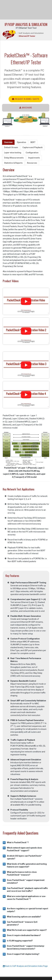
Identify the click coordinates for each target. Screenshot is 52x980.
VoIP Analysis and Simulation (31, 33)
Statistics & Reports (13, 163)
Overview (8, 142)
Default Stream (11, 147)
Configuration (32, 153)
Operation (21, 142)
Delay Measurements (14, 158)
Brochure (26, 108)
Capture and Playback (33, 147)
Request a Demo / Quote (26, 99)
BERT (33, 142)
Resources (32, 163)
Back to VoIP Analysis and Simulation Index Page (25, 966)
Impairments (34, 158)
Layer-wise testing (13, 153)
